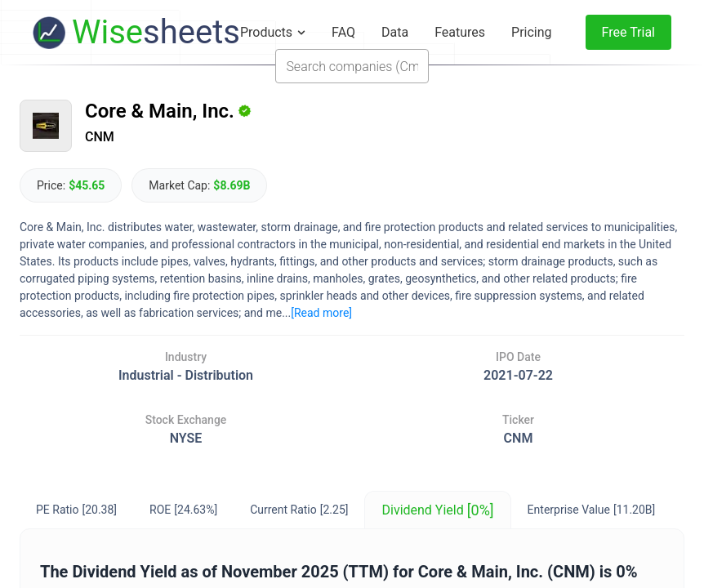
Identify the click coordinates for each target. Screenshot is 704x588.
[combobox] (352, 66)
